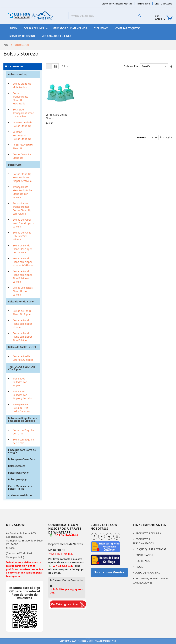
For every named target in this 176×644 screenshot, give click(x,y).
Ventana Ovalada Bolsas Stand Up (23, 124)
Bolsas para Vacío (18, 473)
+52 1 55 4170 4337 (61, 554)
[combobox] (106, 16)
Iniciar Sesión (143, 4)
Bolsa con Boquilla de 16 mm (23, 441)
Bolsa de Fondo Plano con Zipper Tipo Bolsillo (22, 337)
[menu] (88, 32)
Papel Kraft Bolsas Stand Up (23, 147)
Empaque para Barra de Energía (22, 451)
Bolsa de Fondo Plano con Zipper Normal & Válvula (23, 262)
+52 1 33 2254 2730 (61, 566)
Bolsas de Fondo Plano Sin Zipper (22, 313)
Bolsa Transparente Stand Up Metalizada (20, 98)
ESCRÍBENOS (143, 561)
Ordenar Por (131, 66)
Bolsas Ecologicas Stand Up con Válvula (23, 291)
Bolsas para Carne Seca (22, 459)
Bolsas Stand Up (18, 74)
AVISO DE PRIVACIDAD (148, 573)
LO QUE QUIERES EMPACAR (151, 549)
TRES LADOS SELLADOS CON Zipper (22, 368)
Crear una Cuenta (164, 4)
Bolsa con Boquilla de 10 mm (23, 432)
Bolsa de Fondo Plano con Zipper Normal (22, 324)
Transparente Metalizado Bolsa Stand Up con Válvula (23, 192)
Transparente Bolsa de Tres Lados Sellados (21, 408)
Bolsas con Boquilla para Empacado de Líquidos (23, 419)
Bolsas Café (15, 165)
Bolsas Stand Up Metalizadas (22, 85)
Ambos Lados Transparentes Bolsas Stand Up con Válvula (22, 208)
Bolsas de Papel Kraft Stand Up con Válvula (24, 223)
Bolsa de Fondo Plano (21, 301)
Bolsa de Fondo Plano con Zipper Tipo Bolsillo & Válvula (22, 277)
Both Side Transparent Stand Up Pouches (23, 113)
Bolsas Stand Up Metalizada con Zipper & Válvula (22, 177)
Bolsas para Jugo (18, 479)
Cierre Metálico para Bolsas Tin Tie (20, 487)
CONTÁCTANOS (144, 555)
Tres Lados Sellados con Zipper (20, 382)
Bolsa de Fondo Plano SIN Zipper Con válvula (22, 249)
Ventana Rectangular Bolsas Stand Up (22, 135)
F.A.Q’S (139, 567)
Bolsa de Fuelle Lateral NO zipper (23, 358)
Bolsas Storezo (17, 466)
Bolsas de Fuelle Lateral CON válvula (22, 236)
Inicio (6, 45)
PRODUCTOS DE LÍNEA (148, 533)
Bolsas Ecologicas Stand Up (23, 156)
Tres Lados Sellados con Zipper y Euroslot (23, 395)
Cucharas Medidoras (20, 495)
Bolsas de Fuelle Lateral (22, 347)
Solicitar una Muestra (109, 572)
